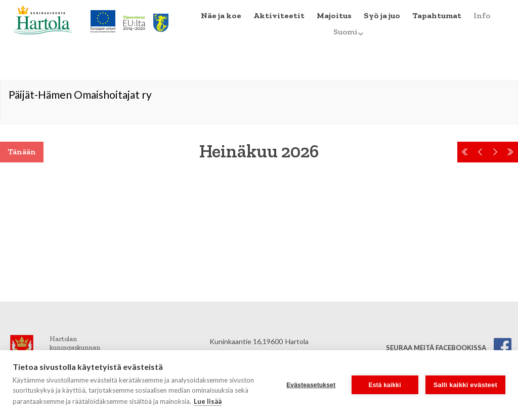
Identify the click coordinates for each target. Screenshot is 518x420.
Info (482, 15)
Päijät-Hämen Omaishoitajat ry (80, 94)
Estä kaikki (385, 385)
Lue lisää (208, 401)
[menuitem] (221, 16)
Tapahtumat (437, 15)
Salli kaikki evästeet (465, 385)
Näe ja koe (221, 15)
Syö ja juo (382, 15)
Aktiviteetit (279, 15)
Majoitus (334, 15)
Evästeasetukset (311, 385)
